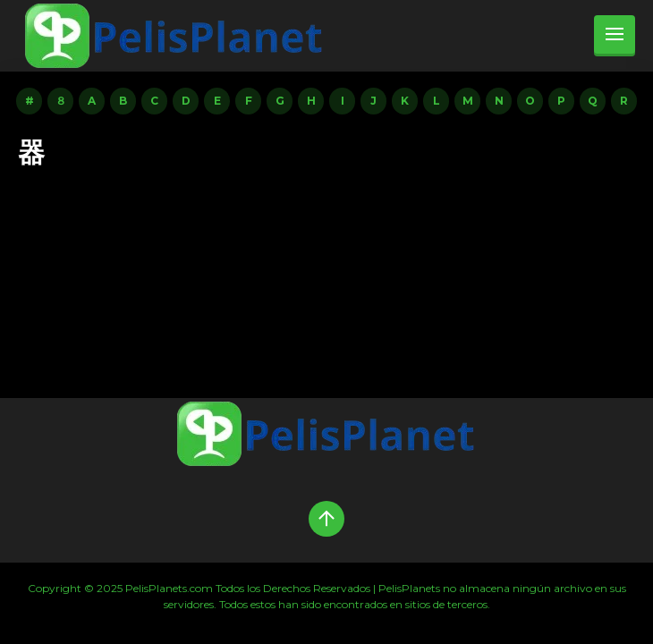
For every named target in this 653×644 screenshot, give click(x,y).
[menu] (615, 36)
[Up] (326, 519)
